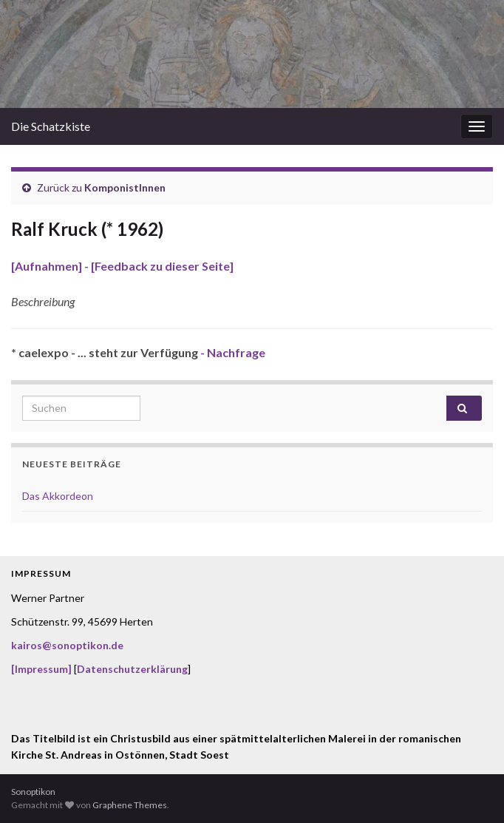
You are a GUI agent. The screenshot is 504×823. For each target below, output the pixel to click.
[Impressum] (41, 669)
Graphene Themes (130, 805)
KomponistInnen (125, 187)
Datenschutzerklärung (132, 669)
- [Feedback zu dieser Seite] (158, 266)
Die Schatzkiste (51, 126)
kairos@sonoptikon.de (67, 645)
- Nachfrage (232, 352)
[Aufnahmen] (47, 266)
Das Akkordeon (58, 496)
